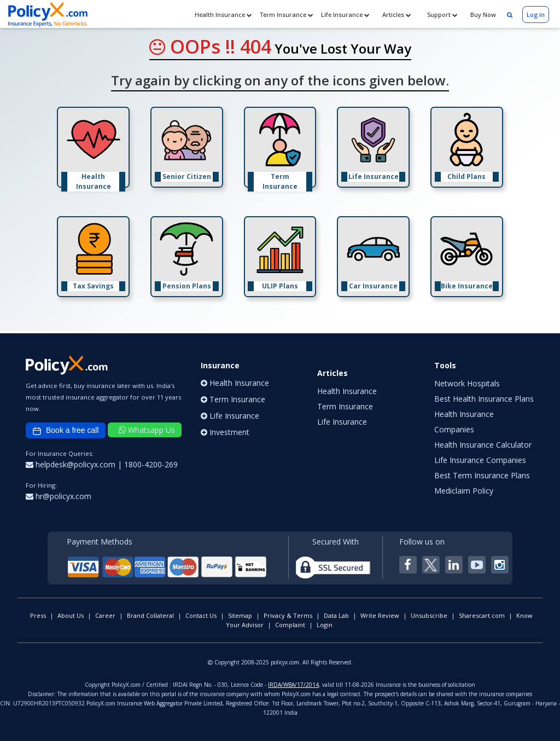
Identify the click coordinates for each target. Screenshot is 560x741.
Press (38, 615)
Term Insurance (287, 15)
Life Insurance (345, 15)
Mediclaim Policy (464, 491)
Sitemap (240, 615)
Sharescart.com (482, 615)
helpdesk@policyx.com (72, 464)
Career (105, 615)
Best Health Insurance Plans (484, 399)
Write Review (380, 615)
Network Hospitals (467, 383)
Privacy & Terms (288, 615)
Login (325, 625)
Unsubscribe (429, 615)
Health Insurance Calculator (483, 445)
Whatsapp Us (147, 430)
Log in (536, 15)
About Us (71, 615)
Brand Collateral (150, 615)
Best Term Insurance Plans (482, 475)
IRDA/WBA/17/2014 (293, 685)
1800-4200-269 (151, 464)
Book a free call (66, 431)
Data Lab (336, 615)
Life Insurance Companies (480, 460)
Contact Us (201, 615)
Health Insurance (223, 15)
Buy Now (482, 15)
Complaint (290, 625)
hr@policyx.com (59, 496)
